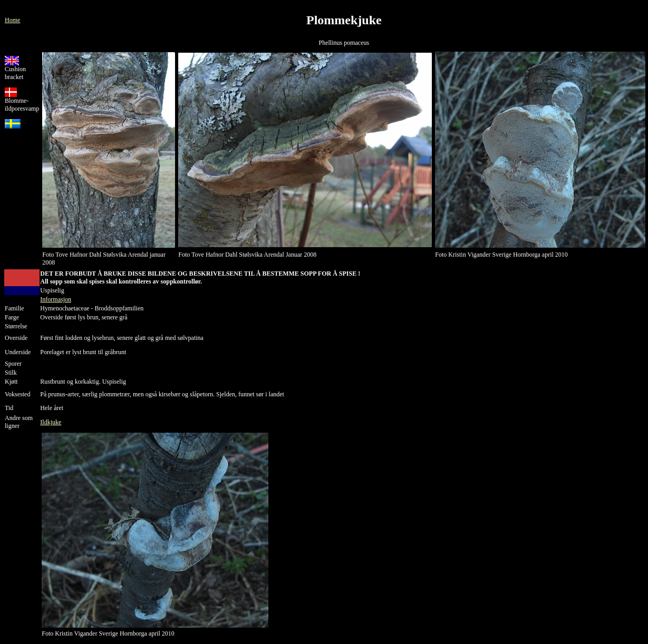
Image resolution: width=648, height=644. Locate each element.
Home (12, 20)
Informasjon (56, 299)
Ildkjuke (51, 422)
